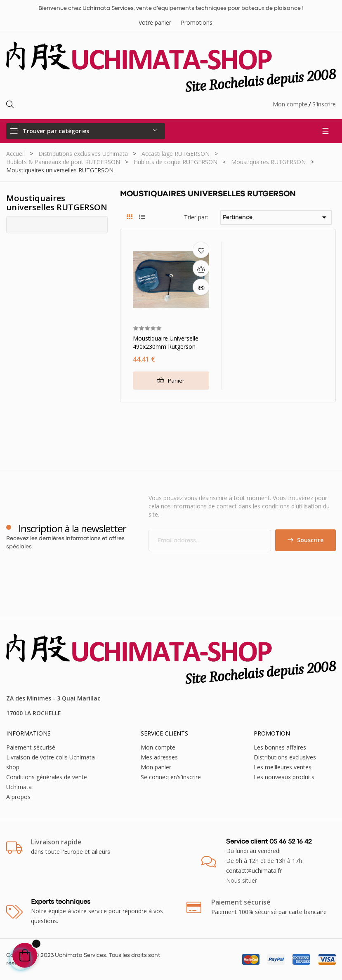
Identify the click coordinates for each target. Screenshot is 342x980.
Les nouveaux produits (284, 777)
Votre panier (155, 22)
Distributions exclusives (285, 757)
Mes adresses (159, 757)
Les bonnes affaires (280, 747)
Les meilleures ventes (283, 767)
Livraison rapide (56, 842)
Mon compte (290, 104)
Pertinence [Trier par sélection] (276, 217)
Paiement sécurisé (31, 747)
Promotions (197, 22)
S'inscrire (324, 104)
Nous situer (242, 880)
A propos (18, 797)
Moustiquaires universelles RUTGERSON (57, 203)
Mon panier (156, 767)
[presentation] (217, 567)
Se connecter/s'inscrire (171, 777)
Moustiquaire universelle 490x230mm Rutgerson (166, 342)
